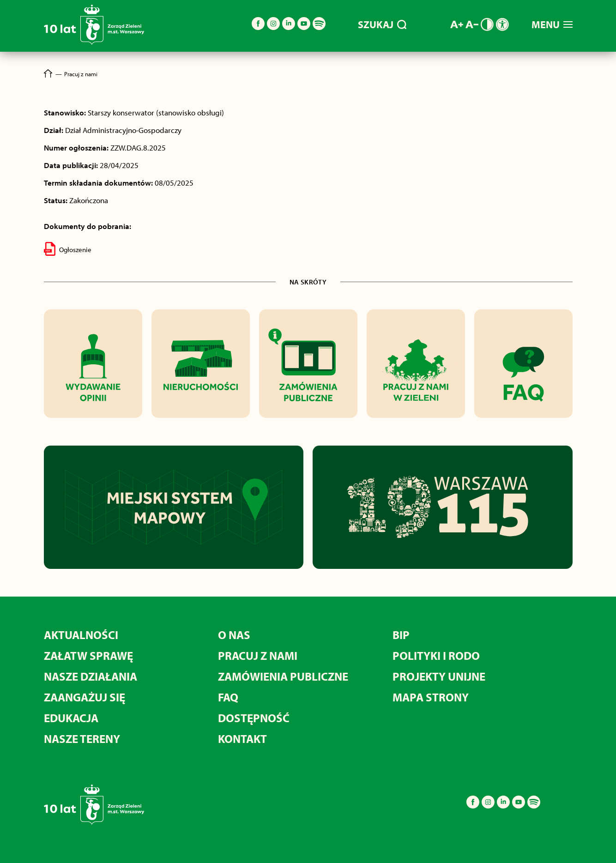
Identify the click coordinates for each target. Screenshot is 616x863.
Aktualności (81, 635)
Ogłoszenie (68, 249)
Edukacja (71, 718)
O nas (234, 635)
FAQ (228, 697)
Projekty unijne (439, 676)
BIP (401, 635)
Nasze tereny (82, 739)
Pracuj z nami (258, 655)
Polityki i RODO (436, 655)
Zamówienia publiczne (283, 676)
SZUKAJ (382, 24)
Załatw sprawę (88, 655)
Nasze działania (91, 676)
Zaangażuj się (85, 697)
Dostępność (254, 718)
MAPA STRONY (431, 697)
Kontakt (242, 739)
